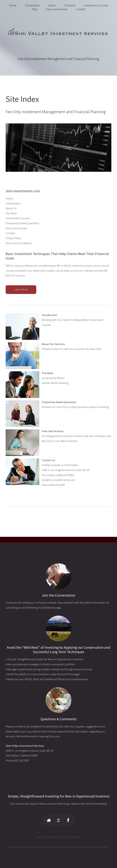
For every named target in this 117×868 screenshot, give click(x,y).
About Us (11, 208)
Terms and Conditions (19, 243)
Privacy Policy (13, 238)
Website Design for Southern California (90, 847)
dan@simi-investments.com (58, 480)
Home (9, 198)
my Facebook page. (50, 608)
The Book (11, 213)
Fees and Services (16, 228)
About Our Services (53, 344)
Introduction (13, 203)
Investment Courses (18, 218)
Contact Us (48, 460)
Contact (10, 233)
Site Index (76, 837)
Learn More (21, 289)
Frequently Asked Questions (22, 223)
